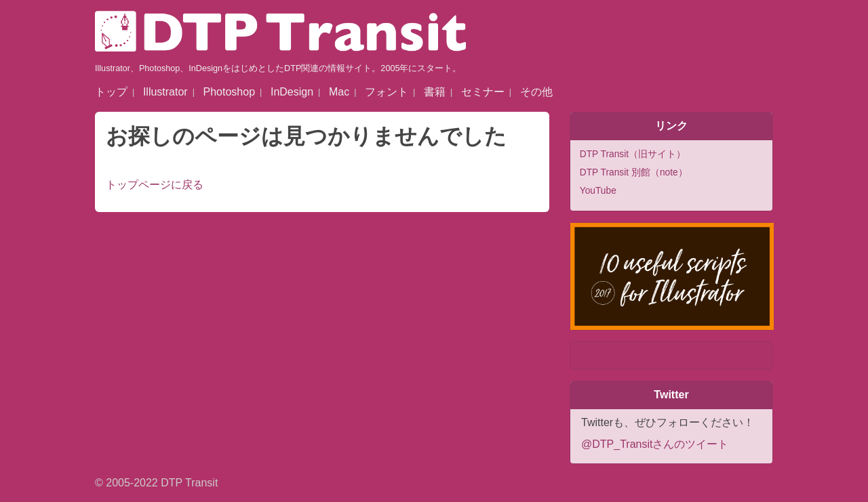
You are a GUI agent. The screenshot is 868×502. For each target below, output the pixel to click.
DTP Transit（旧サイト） (633, 154)
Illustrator (165, 92)
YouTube (598, 191)
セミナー (483, 92)
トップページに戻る (155, 185)
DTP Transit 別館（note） (634, 172)
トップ (111, 92)
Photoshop (230, 92)
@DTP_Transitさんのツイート (655, 444)
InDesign (292, 92)
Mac (339, 92)
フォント (387, 92)
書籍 (435, 92)
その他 (536, 92)
